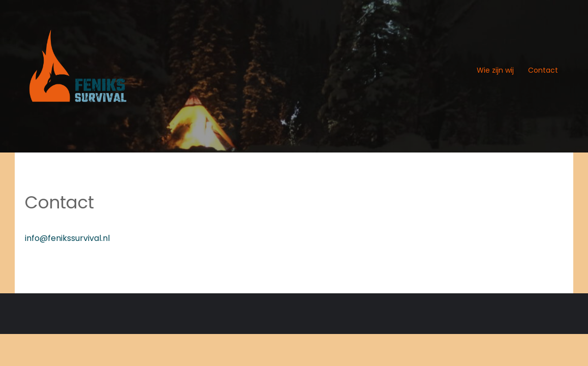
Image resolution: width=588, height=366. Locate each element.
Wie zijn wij (495, 70)
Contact (543, 70)
